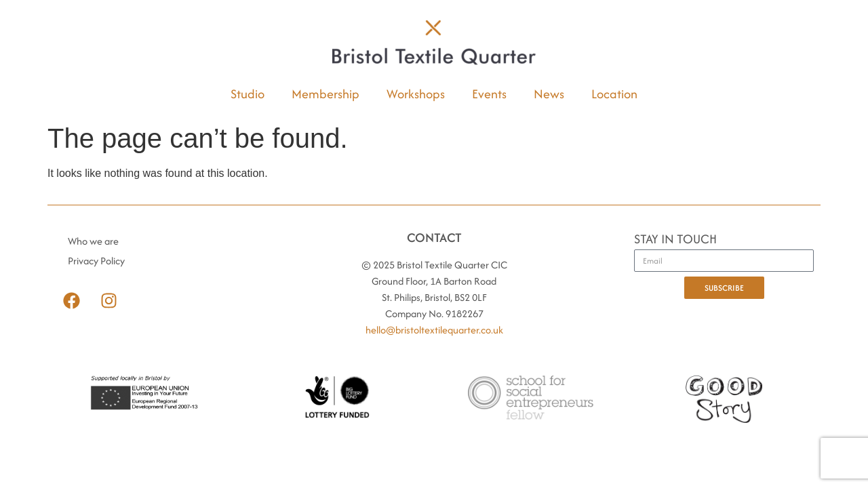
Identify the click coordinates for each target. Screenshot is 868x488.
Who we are (93, 241)
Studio (248, 94)
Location (614, 94)
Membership (325, 94)
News (549, 94)
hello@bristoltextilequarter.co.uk (434, 330)
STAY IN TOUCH (675, 240)
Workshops (416, 94)
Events (489, 94)
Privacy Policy (96, 261)
